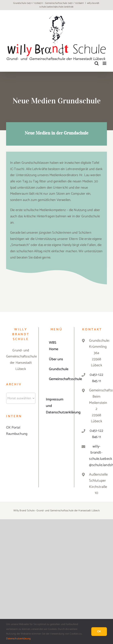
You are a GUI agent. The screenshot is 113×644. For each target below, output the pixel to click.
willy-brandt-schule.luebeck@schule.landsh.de (70, 5)
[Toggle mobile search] (97, 63)
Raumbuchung (17, 434)
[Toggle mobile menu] (105, 63)
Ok (99, 632)
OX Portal (13, 428)
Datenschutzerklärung (18, 639)
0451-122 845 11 (96, 378)
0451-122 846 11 (96, 434)
